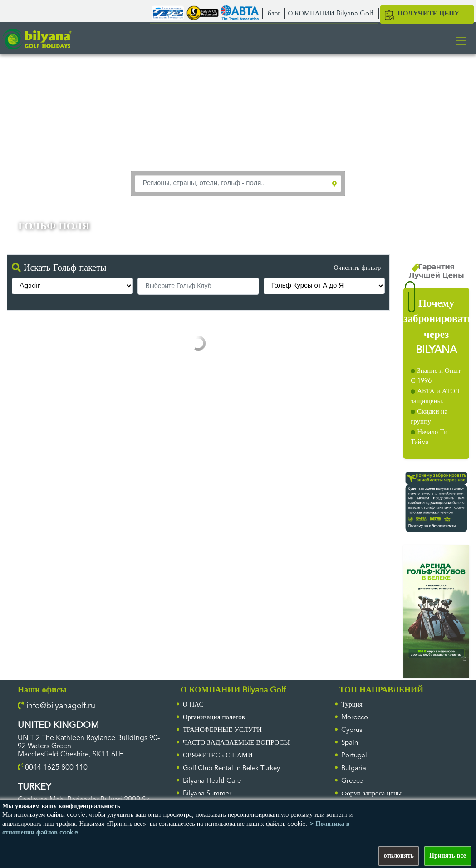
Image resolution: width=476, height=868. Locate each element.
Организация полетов (214, 718)
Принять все (448, 856)
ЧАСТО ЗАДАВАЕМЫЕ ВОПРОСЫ (236, 743)
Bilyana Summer (207, 794)
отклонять (399, 856)
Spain (350, 743)
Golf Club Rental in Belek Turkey (231, 768)
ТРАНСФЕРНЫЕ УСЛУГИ (222, 730)
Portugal (354, 756)
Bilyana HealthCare (212, 781)
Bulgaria (354, 768)
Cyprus (352, 730)
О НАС (193, 705)
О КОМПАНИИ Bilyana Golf (330, 14)
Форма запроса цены (371, 794)
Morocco (355, 718)
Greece (352, 781)
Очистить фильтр (357, 268)
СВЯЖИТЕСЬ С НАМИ (218, 756)
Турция (352, 705)
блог (274, 14)
